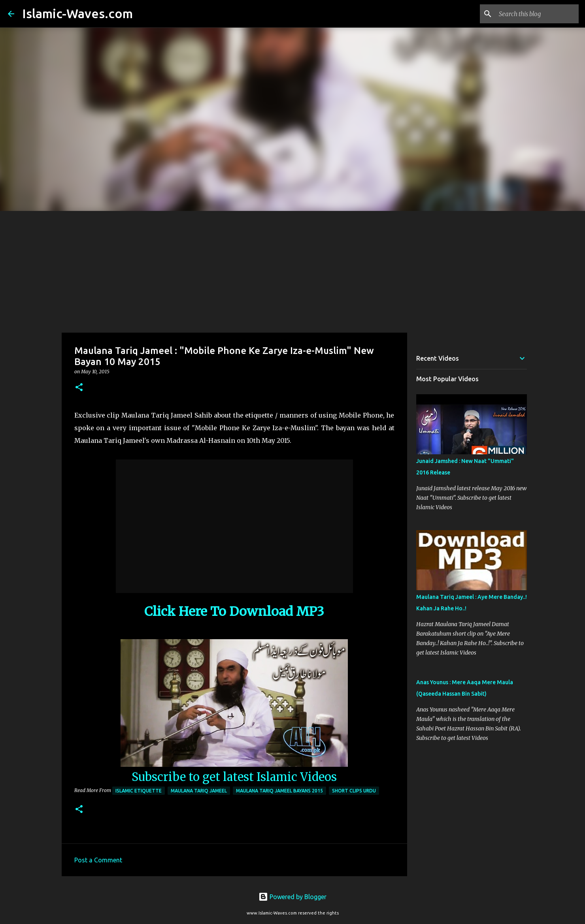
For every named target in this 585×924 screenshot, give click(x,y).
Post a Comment (98, 860)
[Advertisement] (292, 270)
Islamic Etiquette (139, 791)
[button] (79, 388)
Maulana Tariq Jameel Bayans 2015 (279, 791)
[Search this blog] (537, 14)
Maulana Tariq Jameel (199, 791)
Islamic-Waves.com (77, 13)
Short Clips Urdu (354, 791)
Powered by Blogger (292, 897)
